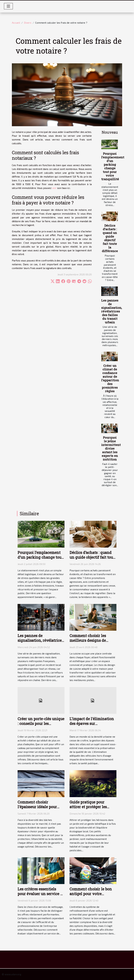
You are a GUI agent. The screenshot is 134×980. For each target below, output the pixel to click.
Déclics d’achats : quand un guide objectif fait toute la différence (110, 238)
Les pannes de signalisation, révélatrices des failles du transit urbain (112, 311)
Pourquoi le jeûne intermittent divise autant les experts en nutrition (111, 448)
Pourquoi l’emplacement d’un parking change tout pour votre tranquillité (113, 166)
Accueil (16, 23)
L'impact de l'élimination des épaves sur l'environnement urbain (92, 723)
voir (54, 188)
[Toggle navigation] (8, 6)
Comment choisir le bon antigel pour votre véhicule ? (91, 894)
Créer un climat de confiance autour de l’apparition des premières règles (110, 378)
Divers (28, 23)
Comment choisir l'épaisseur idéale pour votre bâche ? (37, 807)
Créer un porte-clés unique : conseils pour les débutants (41, 723)
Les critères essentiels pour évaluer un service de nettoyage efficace (41, 894)
